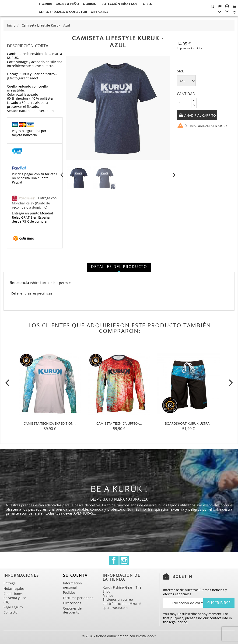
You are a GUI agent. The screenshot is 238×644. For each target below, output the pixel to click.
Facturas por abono (78, 598)
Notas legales (14, 588)
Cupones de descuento (72, 610)
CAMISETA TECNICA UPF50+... (119, 423)
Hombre (46, 4)
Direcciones (72, 603)
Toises (146, 4)
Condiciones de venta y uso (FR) (15, 598)
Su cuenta (75, 575)
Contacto (10, 612)
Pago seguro (13, 607)
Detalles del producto (119, 267)
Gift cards (100, 12)
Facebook (114, 560)
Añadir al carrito (200, 115)
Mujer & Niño (68, 4)
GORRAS (89, 4)
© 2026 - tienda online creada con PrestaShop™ (119, 636)
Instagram (124, 560)
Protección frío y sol (118, 4)
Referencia (19, 283)
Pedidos (69, 592)
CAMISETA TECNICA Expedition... (50, 423)
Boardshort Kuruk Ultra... (189, 423)
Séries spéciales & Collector (63, 12)
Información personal (72, 585)
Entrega (10, 583)
